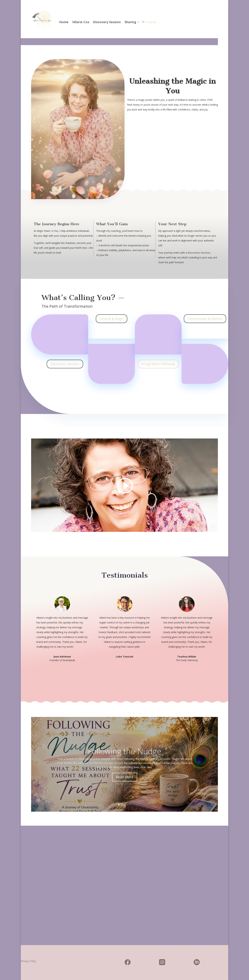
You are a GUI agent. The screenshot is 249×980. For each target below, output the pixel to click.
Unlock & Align (112, 319)
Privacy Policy (28, 961)
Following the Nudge (125, 751)
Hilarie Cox (81, 22)
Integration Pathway (158, 364)
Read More (125, 777)
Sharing (130, 22)
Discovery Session (107, 22)
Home (64, 22)
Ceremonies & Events (205, 319)
